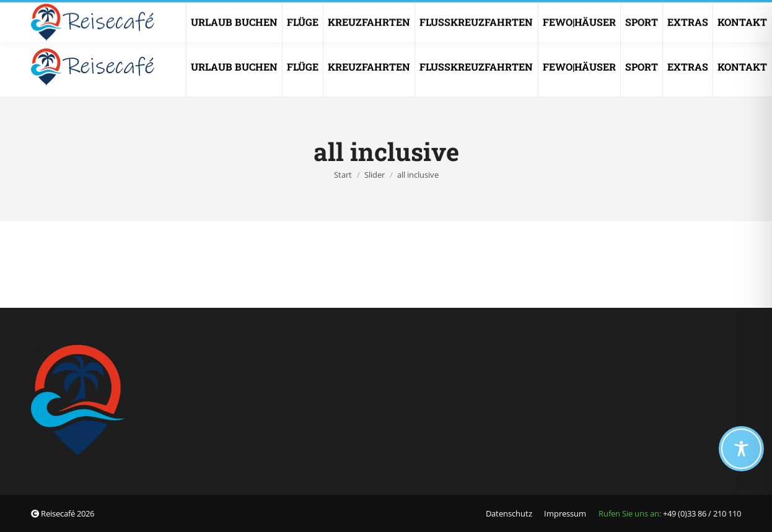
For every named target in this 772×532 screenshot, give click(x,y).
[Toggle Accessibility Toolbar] (741, 449)
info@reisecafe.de (500, 10)
